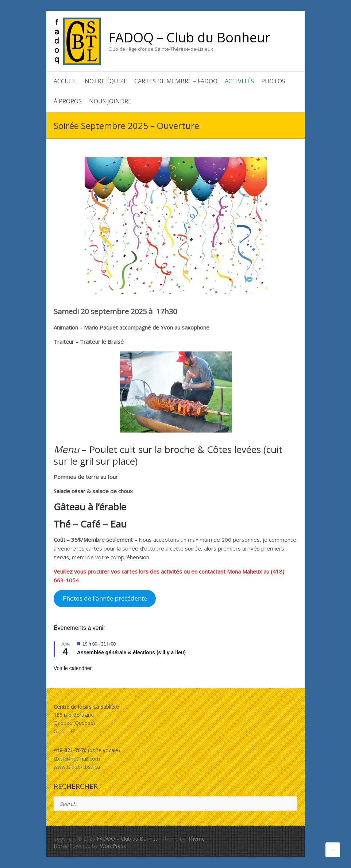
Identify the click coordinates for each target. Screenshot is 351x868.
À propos (68, 101)
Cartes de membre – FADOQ (176, 81)
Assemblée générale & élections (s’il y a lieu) (131, 652)
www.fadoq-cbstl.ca (77, 767)
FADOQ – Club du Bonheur (189, 38)
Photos (273, 81)
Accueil (65, 81)
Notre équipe (106, 81)
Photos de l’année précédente (105, 598)
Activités (239, 81)
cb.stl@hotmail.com (77, 759)
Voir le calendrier (73, 668)
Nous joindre (110, 101)
